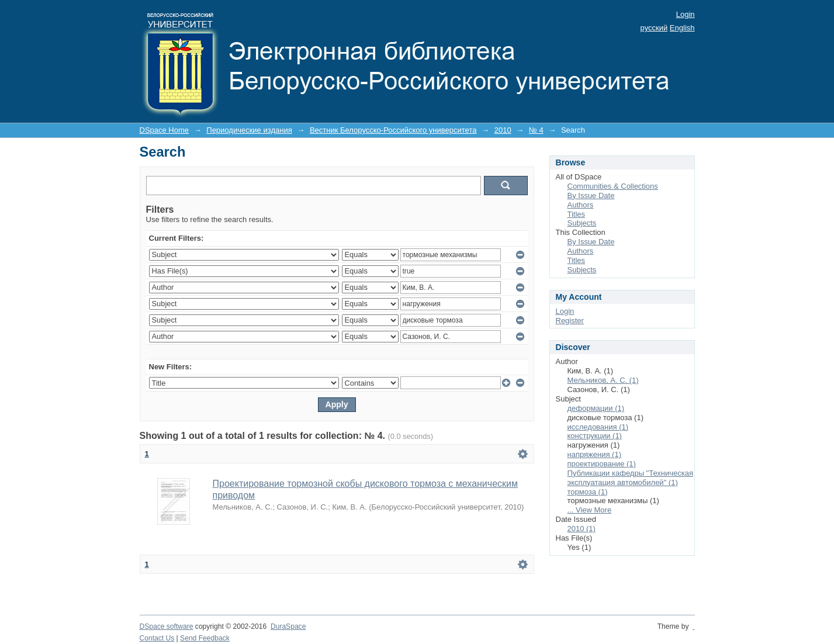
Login (686, 14)
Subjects (582, 223)
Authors (581, 205)
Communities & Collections (613, 186)
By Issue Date (591, 195)
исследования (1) (598, 427)
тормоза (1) (588, 492)
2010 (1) (582, 529)
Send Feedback (205, 638)
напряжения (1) (594, 454)
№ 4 (536, 130)
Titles (577, 214)
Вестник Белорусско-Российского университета (393, 130)
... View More (590, 510)
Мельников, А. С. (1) (603, 380)
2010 (503, 130)
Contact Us (157, 638)
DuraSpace (288, 626)
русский (654, 28)
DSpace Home (165, 130)
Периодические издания (249, 130)
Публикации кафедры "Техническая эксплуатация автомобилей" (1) (631, 478)
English (682, 28)
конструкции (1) (595, 436)
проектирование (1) (602, 464)
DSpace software (167, 626)
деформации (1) (596, 408)
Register (570, 321)
